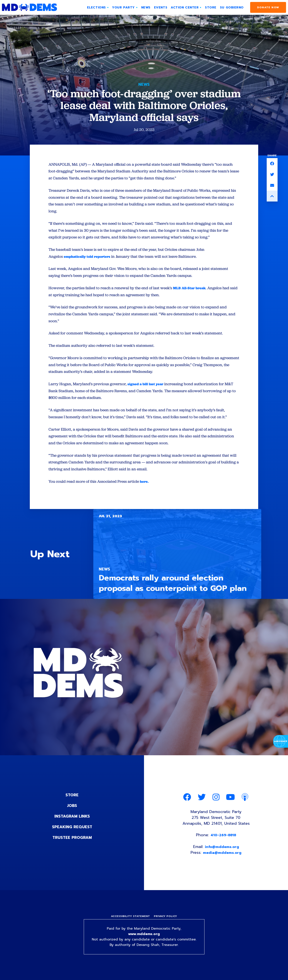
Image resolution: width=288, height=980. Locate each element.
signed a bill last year (147, 386)
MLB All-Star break (190, 289)
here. (145, 484)
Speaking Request (72, 829)
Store (72, 797)
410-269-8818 (223, 838)
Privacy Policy (165, 919)
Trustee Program (72, 839)
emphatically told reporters (89, 257)
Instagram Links (72, 818)
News (144, 84)
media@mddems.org (222, 855)
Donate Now (268, 7)
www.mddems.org (144, 937)
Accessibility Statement (130, 919)
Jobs (72, 808)
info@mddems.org (222, 849)
